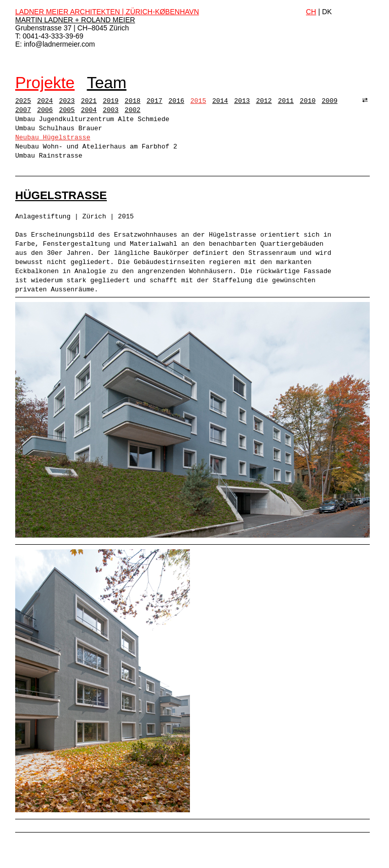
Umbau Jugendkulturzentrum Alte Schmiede (92, 119)
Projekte (45, 83)
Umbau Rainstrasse (49, 156)
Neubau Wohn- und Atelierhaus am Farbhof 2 (96, 147)
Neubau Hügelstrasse (53, 138)
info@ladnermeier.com (59, 44)
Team (106, 83)
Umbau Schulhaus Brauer (59, 128)
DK (327, 12)
